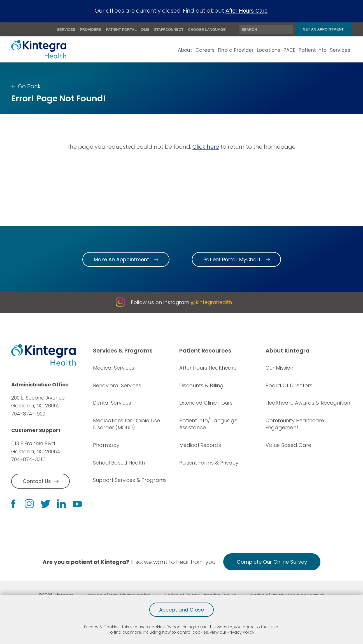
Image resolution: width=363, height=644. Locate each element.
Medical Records (200, 445)
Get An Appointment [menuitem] (323, 29)
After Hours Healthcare (208, 368)
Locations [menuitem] (268, 50)
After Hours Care (246, 11)
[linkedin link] (61, 504)
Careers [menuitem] (205, 50)
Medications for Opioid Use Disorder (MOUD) (126, 424)
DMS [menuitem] (145, 30)
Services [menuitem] (66, 30)
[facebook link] (13, 504)
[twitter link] (45, 504)
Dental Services (112, 403)
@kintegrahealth (211, 302)
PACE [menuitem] (289, 50)
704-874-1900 (28, 414)
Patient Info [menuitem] (313, 50)
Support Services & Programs (130, 480)
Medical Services (114, 368)
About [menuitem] (185, 50)
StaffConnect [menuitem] (169, 30)
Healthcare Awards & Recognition (308, 403)
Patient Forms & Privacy (209, 463)
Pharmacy (106, 445)
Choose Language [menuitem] (207, 30)
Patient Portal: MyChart (232, 259)
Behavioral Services (117, 385)
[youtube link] (77, 504)
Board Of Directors (289, 385)
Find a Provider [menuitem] (236, 50)
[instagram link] (29, 504)
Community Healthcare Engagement (295, 424)
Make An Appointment (121, 259)
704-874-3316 (28, 460)
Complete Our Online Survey (272, 562)
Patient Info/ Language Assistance (208, 424)
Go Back (29, 86)
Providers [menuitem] (91, 30)
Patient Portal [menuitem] (121, 30)
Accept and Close (182, 610)
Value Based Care (288, 445)
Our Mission (279, 368)
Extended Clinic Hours (206, 403)
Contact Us (37, 481)
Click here (206, 147)
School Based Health (119, 463)
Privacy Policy (241, 632)
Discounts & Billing (201, 385)
